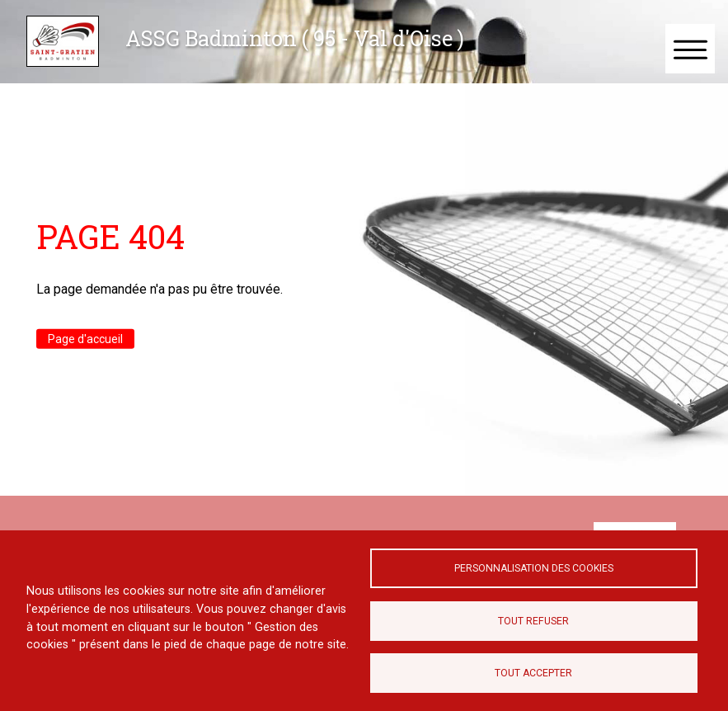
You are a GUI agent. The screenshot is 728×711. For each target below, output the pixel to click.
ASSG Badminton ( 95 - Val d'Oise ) (295, 38)
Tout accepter (533, 673)
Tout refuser (533, 621)
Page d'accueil (85, 338)
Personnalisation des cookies (534, 568)
